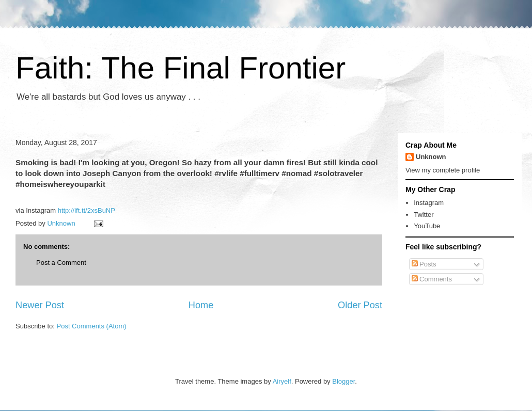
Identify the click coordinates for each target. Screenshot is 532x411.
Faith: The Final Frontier (181, 68)
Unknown (431, 157)
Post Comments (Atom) (92, 326)
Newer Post (40, 305)
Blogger (343, 381)
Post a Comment (61, 263)
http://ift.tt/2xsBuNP (87, 210)
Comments (432, 279)
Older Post (360, 305)
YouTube (427, 226)
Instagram (429, 203)
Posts (424, 264)
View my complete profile (443, 170)
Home (201, 305)
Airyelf (282, 381)
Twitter (424, 215)
